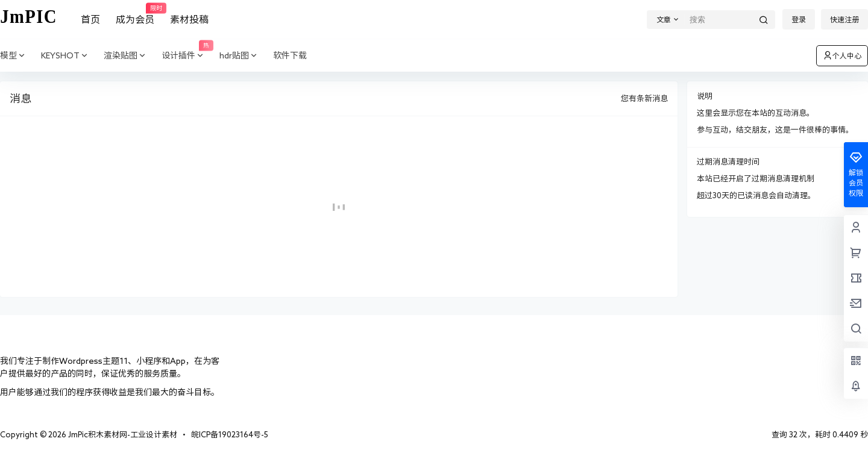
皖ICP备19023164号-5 (230, 435)
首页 (90, 19)
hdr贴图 (239, 56)
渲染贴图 (125, 56)
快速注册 (844, 19)
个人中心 (842, 55)
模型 (13, 56)
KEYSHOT (65, 56)
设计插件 (187, 56)
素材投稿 (189, 19)
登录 (799, 19)
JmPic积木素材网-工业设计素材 (122, 435)
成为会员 (135, 14)
